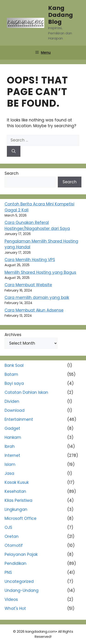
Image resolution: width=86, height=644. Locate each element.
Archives (13, 335)
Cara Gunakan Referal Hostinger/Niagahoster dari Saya (37, 226)
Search (12, 173)
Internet (12, 455)
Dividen (12, 401)
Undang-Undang (22, 590)
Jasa (9, 473)
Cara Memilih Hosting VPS (30, 260)
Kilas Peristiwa (18, 500)
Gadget (12, 428)
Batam (11, 374)
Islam (10, 464)
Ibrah (10, 446)
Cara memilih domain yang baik (37, 298)
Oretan (12, 536)
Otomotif (14, 545)
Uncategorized (19, 581)
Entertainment (19, 419)
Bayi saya (14, 383)
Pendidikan (15, 563)
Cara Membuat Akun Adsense (34, 310)
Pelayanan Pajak (21, 554)
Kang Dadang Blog (61, 15)
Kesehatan (15, 491)
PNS (8, 572)
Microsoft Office (21, 518)
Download (15, 410)
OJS (8, 527)
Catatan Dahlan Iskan (26, 392)
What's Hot (15, 608)
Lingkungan (16, 509)
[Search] (14, 151)
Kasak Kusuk (17, 482)
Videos (11, 599)
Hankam (13, 437)
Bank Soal (14, 365)
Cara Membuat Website (28, 285)
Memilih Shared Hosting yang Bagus (40, 272)
